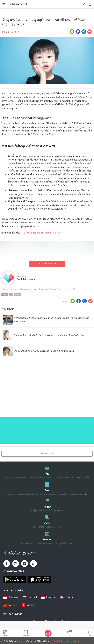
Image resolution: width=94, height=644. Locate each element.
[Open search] (84, 4)
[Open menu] (4, 4)
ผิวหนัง (5, 294)
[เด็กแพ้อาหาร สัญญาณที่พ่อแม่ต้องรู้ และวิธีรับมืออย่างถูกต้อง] (38, 350)
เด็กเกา (18, 294)
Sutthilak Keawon (26, 278)
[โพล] (47, 487)
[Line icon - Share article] (72, 31)
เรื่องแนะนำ (8, 308)
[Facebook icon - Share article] (78, 31)
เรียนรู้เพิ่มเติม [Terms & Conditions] (58, 641)
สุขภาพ (13, 288)
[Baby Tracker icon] (48, 633)
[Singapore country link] (11, 596)
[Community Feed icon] (69, 633)
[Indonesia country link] (49, 596)
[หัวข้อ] (47, 520)
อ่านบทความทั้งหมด (47, 263)
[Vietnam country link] (28, 604)
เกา (11, 294)
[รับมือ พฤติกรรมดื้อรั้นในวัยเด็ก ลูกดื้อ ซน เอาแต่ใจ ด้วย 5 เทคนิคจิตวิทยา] (44, 334)
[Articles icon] (26, 633)
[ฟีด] (47, 471)
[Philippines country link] (68, 596)
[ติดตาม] (47, 536)
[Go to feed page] (18, 4)
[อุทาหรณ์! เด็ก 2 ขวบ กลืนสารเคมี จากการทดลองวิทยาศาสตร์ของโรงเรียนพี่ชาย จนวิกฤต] (47, 319)
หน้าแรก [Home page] (4, 288)
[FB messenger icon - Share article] (84, 31)
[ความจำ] (47, 503)
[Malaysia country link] (10, 604)
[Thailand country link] (30, 596)
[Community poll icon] (90, 633)
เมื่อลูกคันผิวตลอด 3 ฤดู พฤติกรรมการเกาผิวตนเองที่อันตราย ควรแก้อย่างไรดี (47, 288)
